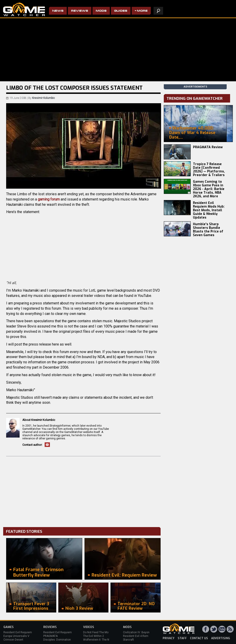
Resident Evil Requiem (18, 632)
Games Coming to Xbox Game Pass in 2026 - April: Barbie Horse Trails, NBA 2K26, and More (209, 189)
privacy (169, 638)
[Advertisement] (83, 491)
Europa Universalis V (16, 636)
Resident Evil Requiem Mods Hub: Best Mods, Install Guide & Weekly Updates (209, 210)
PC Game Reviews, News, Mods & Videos (24, 9)
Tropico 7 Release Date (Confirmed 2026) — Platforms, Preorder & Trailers (209, 170)
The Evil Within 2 (94, 636)
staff (182, 638)
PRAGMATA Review (208, 147)
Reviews (80, 11)
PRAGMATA (50, 636)
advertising (221, 638)
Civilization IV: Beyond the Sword (144, 632)
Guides (121, 11)
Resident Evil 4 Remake (138, 636)
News (58, 11)
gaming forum (49, 199)
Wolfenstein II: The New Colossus (104, 640)
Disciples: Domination (57, 640)
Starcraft (128, 640)
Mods (101, 11)
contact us (199, 638)
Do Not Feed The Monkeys (100, 632)
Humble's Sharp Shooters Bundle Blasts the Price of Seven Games (208, 230)
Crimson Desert (13, 640)
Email (47, 445)
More (142, 11)
